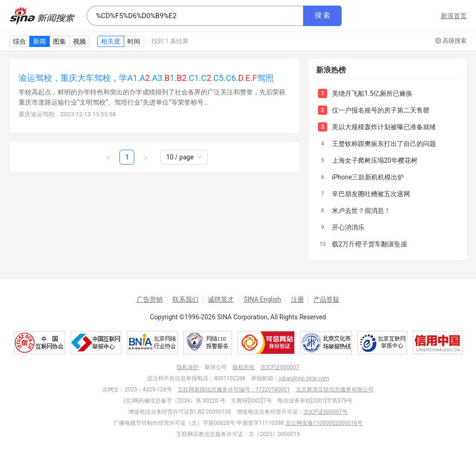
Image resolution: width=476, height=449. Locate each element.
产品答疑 (326, 299)
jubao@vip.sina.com (304, 378)
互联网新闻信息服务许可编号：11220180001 (234, 390)
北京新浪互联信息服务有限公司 (335, 390)
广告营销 (150, 299)
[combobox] (195, 16)
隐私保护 (188, 367)
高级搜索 (451, 41)
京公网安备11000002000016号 (324, 423)
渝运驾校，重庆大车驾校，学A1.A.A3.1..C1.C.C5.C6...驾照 (146, 78)
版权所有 (244, 367)
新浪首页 (454, 16)
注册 (297, 299)
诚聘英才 (221, 299)
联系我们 (185, 299)
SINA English (262, 299)
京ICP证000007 (280, 367)
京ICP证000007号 (326, 412)
